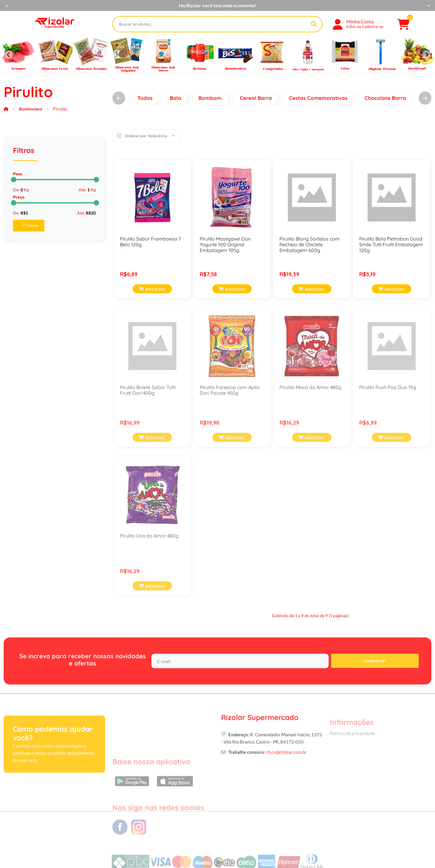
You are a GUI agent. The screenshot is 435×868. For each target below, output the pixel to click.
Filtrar (30, 226)
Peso (18, 174)
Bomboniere (31, 109)
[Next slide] (427, 55)
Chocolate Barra (385, 98)
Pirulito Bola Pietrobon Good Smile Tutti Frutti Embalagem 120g (391, 244)
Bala (176, 98)
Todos (145, 98)
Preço (19, 197)
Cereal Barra (256, 98)
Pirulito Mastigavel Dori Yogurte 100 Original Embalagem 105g (225, 244)
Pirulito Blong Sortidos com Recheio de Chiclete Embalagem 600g (309, 244)
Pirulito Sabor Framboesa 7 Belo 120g (150, 242)
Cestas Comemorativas (318, 98)
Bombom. (211, 98)
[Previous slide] (8, 55)
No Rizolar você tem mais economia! (217, 5)
